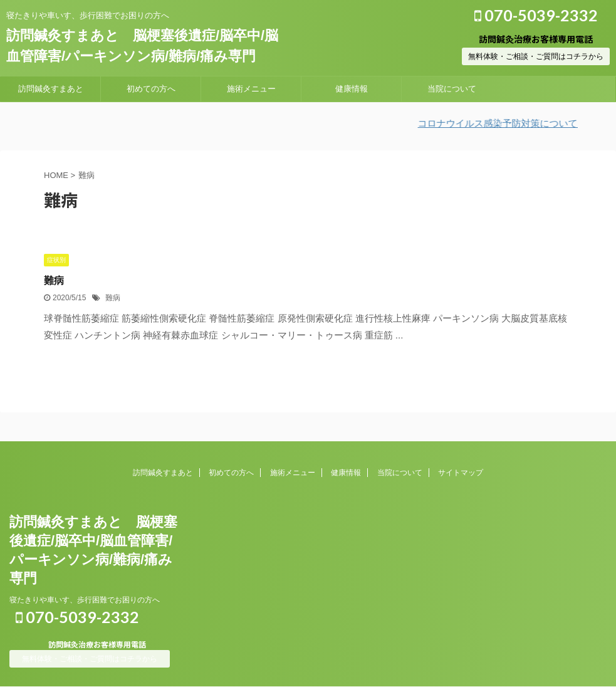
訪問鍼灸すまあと (51, 89)
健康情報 (352, 89)
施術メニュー (251, 89)
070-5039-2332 (536, 15)
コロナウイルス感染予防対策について (506, 123)
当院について (452, 89)
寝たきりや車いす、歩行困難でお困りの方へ (85, 600)
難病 (54, 281)
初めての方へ (151, 89)
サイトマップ (461, 473)
